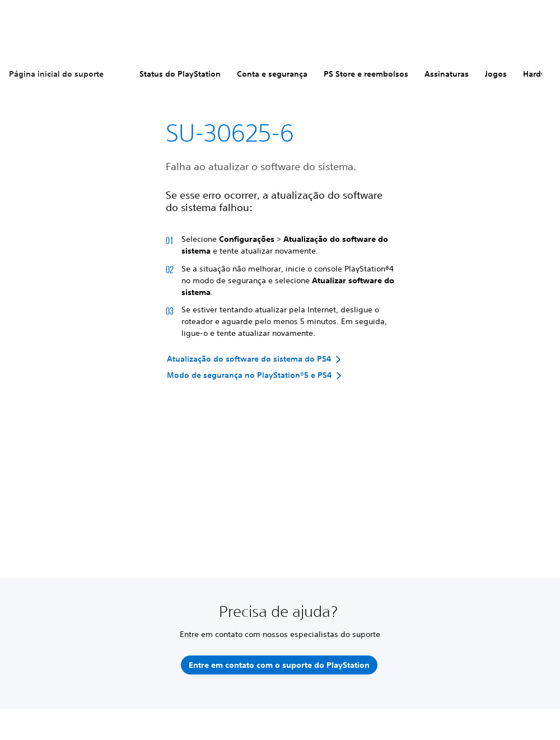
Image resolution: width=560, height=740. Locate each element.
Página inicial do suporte (56, 74)
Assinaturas (447, 74)
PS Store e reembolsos (366, 74)
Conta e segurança (272, 74)
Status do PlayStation (180, 74)
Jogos (496, 74)
